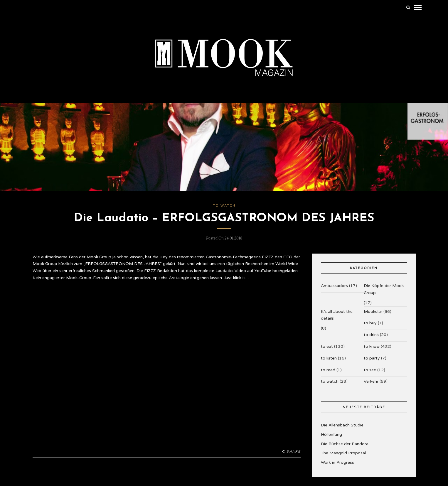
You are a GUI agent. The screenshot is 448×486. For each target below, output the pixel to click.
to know (372, 346)
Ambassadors (334, 286)
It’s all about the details (337, 315)
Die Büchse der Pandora (345, 444)
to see (370, 370)
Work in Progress (337, 462)
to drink (371, 335)
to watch (224, 206)
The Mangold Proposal (343, 453)
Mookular (373, 312)
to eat (327, 346)
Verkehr (371, 381)
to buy (370, 323)
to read (328, 370)
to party (372, 358)
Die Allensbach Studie (342, 425)
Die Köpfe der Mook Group (384, 289)
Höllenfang (331, 434)
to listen (329, 358)
